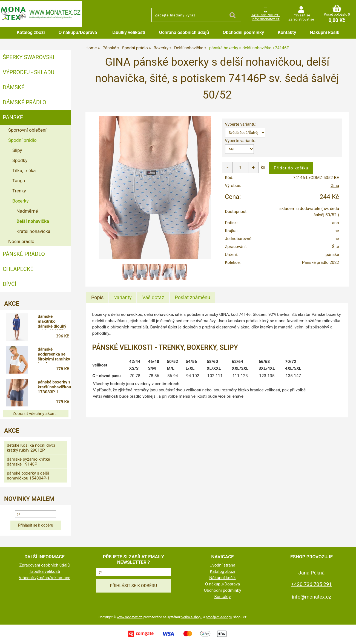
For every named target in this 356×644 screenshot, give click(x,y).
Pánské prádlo (24, 254)
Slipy (17, 150)
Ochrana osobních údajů (184, 32)
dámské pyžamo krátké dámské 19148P (28, 462)
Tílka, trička (24, 171)
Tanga (19, 181)
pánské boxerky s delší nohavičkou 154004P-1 (28, 476)
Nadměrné (27, 211)
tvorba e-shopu (191, 617)
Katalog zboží (31, 32)
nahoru (348, 636)
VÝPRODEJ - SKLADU (29, 72)
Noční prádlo (21, 241)
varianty (123, 297)
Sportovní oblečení (27, 130)
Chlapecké (18, 269)
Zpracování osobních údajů (45, 565)
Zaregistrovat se (301, 19)
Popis (97, 297)
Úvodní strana (223, 565)
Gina (335, 186)
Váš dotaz (153, 297)
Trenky (19, 191)
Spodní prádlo (22, 140)
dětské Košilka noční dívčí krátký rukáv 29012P (31, 448)
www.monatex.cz (130, 617)
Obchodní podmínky (243, 32)
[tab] (97, 298)
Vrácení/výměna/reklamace (44, 578)
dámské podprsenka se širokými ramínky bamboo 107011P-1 (54, 355)
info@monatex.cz (265, 19)
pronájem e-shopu (219, 617)
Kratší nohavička (33, 231)
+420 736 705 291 (266, 15)
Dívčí (10, 284)
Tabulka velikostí (45, 571)
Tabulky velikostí (128, 32)
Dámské (14, 87)
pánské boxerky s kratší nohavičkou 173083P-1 (54, 387)
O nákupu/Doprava (78, 32)
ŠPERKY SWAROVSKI (28, 57)
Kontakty (287, 32)
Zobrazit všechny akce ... (36, 414)
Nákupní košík (325, 32)
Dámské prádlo (25, 102)
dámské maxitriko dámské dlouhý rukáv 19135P (52, 322)
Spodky (20, 160)
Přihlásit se (301, 15)
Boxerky (20, 201)
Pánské (13, 117)
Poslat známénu (192, 297)
